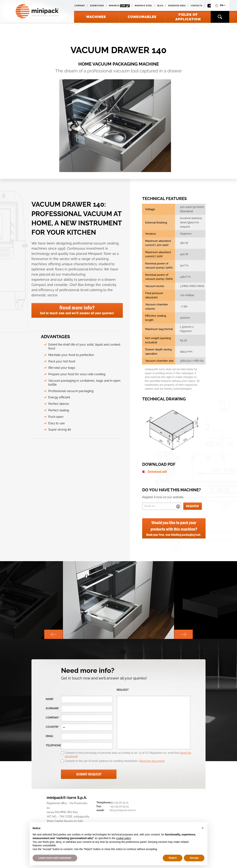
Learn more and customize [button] (55, 858)
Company (80, 6)
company (53, 718)
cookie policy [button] (123, 838)
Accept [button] (194, 858)
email (50, 736)
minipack (119, 6)
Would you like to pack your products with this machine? (174, 528)
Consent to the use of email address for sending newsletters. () (115, 761)
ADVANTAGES (55, 337)
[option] (118, 600)
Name (50, 699)
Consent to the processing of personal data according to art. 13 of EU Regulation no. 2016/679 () (128, 755)
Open (178, 507)
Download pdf (157, 472)
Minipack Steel (144, 6)
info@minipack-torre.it (123, 810)
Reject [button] (173, 858)
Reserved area (177, 6)
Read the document (152, 761)
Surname (53, 708)
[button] (203, 828)
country (53, 727)
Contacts (196, 6)
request (123, 690)
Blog (160, 6)
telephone (53, 745)
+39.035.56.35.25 (119, 802)
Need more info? (77, 310)
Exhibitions (97, 6)
